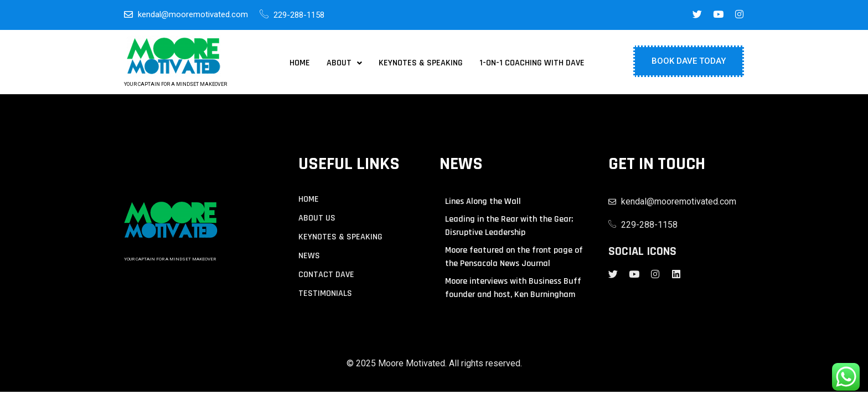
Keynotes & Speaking (421, 63)
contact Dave (326, 275)
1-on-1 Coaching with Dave (532, 63)
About (344, 63)
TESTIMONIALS (325, 294)
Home (300, 63)
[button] (344, 63)
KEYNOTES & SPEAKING (340, 237)
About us (317, 218)
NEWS (309, 256)
